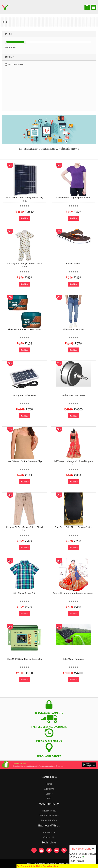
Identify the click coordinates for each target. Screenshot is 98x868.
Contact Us (49, 837)
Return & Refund (49, 820)
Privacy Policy (49, 811)
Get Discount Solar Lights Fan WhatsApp (37, 866)
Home (49, 784)
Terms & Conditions (49, 815)
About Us (49, 789)
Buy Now (24, 218)
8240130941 (77, 861)
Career (49, 794)
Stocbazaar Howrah (15, 64)
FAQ (49, 798)
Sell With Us (49, 832)
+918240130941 (87, 854)
